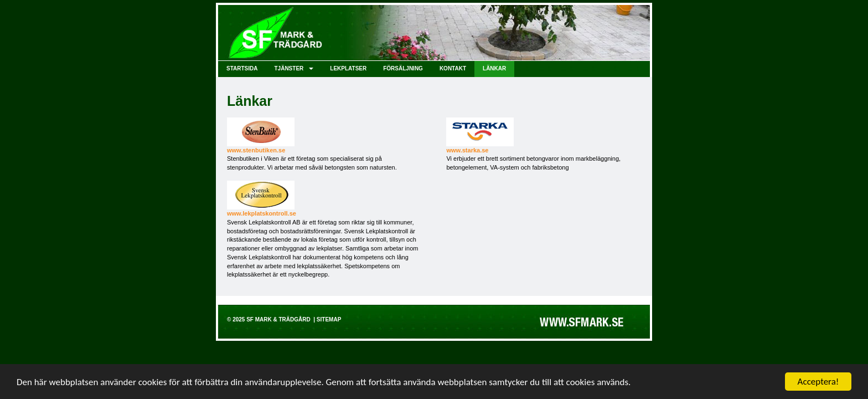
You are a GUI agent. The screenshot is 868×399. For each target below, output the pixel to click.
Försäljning (403, 68)
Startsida (242, 68)
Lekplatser (348, 68)
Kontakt (453, 68)
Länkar (494, 68)
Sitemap (329, 319)
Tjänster (294, 68)
